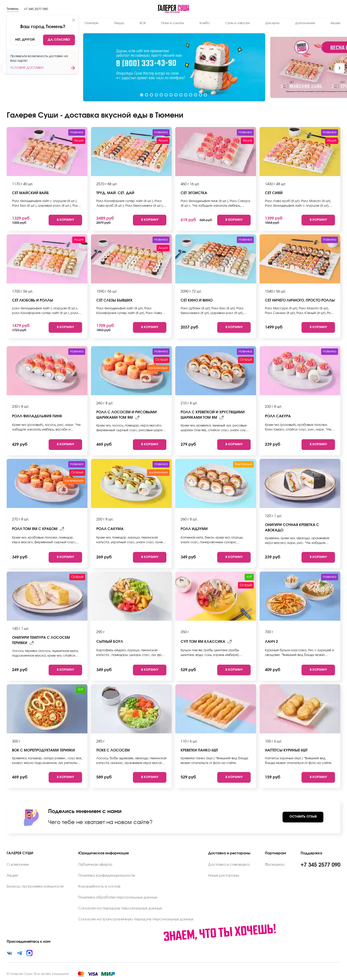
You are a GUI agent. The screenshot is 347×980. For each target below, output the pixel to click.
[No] (25, 40)
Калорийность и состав (99, 886)
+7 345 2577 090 (36, 9)
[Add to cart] (65, 220)
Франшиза (275, 865)
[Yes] (59, 40)
